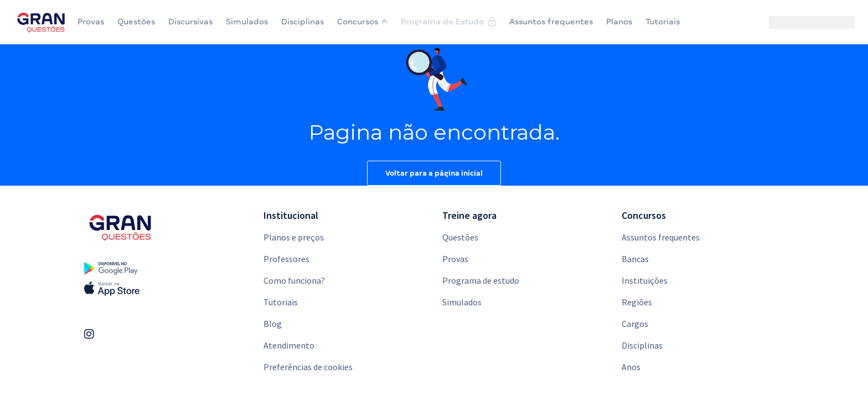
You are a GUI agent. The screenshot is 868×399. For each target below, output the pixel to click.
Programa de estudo (481, 280)
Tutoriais (663, 22)
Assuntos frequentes (551, 22)
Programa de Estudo (448, 22)
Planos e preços (294, 237)
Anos (631, 367)
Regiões (637, 302)
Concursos (362, 22)
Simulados (247, 22)
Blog (273, 324)
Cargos (635, 324)
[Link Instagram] (89, 334)
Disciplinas (303, 22)
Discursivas (190, 22)
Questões (136, 22)
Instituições (645, 280)
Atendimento (289, 345)
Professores (286, 259)
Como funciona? (294, 280)
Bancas (635, 259)
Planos (619, 22)
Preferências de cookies (308, 367)
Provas (91, 22)
